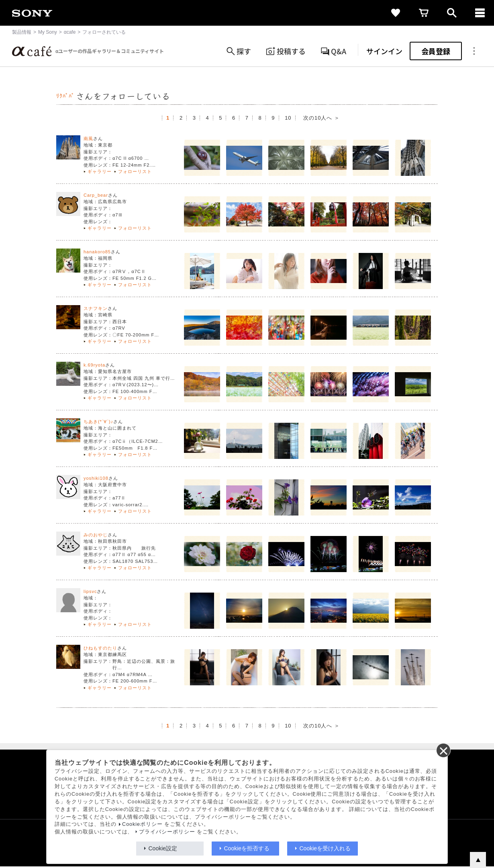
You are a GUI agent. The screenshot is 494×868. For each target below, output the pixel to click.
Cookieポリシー (142, 824)
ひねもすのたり (100, 648)
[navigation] (480, 13)
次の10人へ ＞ (322, 118)
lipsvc (90, 591)
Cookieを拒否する (247, 848)
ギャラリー (100, 171)
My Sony (48, 32)
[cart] (424, 13)
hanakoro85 (97, 252)
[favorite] (396, 13)
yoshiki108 (96, 478)
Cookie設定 (163, 848)
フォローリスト (135, 171)
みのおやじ (96, 535)
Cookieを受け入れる (325, 848)
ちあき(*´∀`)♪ (98, 422)
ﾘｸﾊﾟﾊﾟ (65, 96)
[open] (452, 13)
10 (288, 118)
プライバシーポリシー (167, 832)
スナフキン (96, 308)
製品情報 (22, 32)
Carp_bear (96, 195)
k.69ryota (94, 365)
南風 (88, 139)
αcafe (70, 32)
